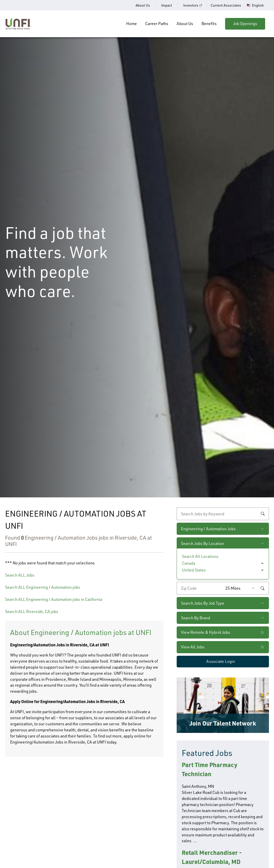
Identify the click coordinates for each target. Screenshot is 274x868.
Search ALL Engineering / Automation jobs (43, 587)
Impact (167, 5)
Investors (191, 5)
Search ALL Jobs (20, 575)
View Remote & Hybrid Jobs (206, 632)
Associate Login (221, 661)
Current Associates (226, 5)
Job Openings (245, 24)
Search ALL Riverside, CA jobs (32, 611)
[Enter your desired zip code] (200, 588)
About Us (143, 5)
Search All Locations (200, 556)
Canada (189, 563)
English (258, 5)
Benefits (209, 24)
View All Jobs (193, 647)
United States (194, 570)
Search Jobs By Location (203, 543)
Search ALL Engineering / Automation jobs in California (54, 599)
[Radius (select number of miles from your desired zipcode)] (241, 588)
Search (263, 514)
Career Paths (157, 24)
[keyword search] (223, 514)
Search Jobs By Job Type (203, 603)
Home (132, 24)
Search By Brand (196, 618)
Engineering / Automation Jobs (208, 529)
